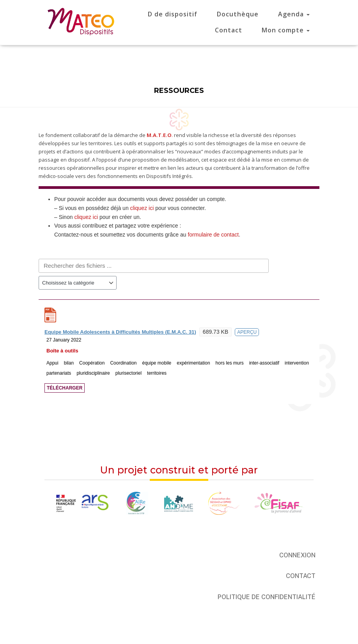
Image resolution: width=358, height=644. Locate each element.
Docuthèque (238, 14)
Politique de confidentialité (267, 597)
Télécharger (65, 388)
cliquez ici (142, 208)
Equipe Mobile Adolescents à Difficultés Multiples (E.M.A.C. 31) (120, 332)
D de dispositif (173, 14)
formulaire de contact (213, 235)
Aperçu (247, 332)
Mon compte (286, 30)
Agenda (294, 14)
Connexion (297, 555)
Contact (229, 30)
